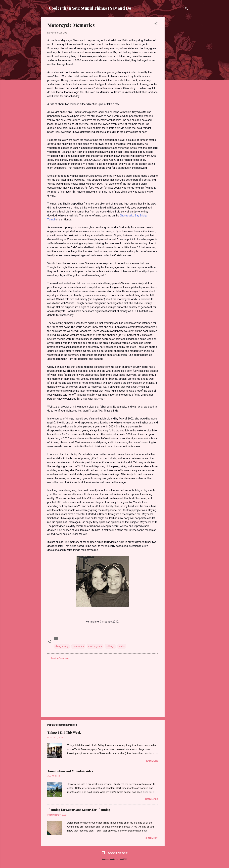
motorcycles (95, 646)
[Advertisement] (178, 67)
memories (78, 646)
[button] (156, 24)
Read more (151, 761)
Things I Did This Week (64, 732)
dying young (62, 646)
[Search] (186, 9)
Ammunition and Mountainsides (70, 771)
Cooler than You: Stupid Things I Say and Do (90, 8)
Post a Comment (60, 658)
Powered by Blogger (114, 853)
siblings (110, 646)
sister (122, 646)
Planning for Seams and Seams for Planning (79, 810)
